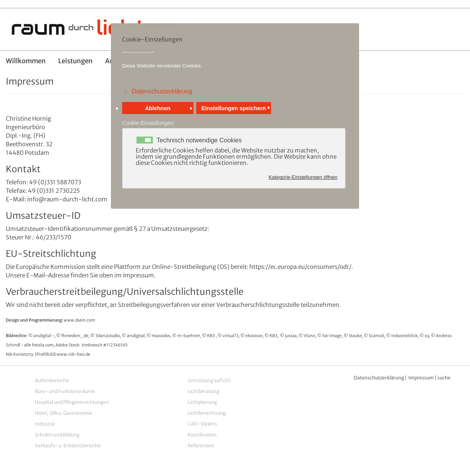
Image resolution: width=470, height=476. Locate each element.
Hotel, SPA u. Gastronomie (64, 413)
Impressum (421, 378)
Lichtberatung (203, 391)
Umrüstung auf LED (209, 380)
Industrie (45, 424)
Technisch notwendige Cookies (199, 142)
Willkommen (26, 61)
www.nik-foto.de (73, 354)
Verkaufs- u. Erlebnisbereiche (68, 446)
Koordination (202, 435)
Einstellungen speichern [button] (233, 109)
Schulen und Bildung (57, 435)
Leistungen (75, 61)
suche (444, 378)
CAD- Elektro (202, 424)
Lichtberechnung (207, 413)
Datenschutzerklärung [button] (162, 91)
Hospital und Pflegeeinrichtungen (72, 402)
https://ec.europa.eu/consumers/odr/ (300, 267)
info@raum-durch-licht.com (67, 199)
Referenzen (201, 446)
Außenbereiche (52, 380)
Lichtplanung (202, 402)
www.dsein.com (79, 320)
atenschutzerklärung (381, 378)
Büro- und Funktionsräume (65, 391)
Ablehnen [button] (158, 109)
